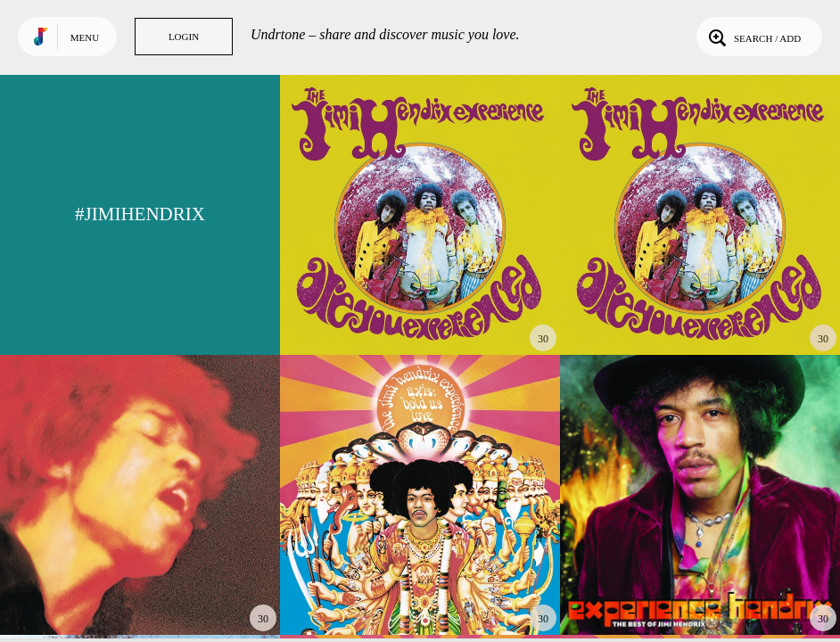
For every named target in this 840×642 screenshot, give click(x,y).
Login (184, 37)
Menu (85, 37)
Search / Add (753, 37)
